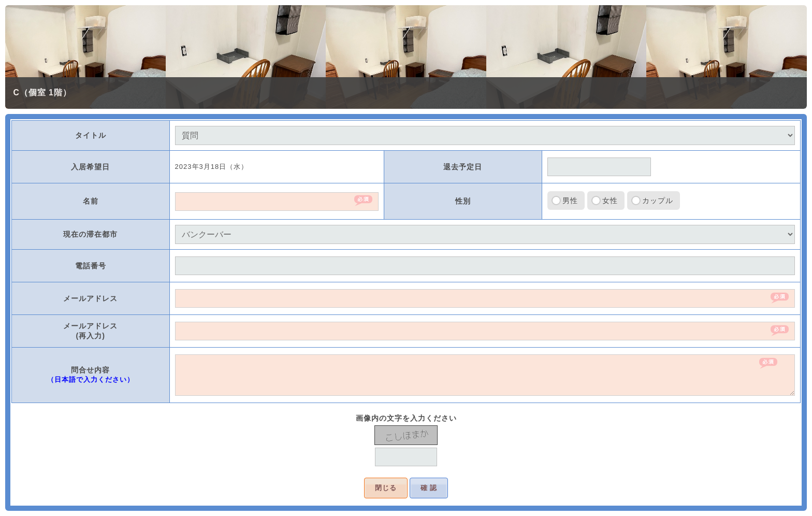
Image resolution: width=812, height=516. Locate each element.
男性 (570, 200)
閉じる (386, 488)
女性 (610, 200)
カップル (658, 200)
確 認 (429, 488)
